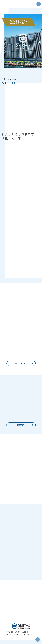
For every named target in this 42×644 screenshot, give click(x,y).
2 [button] (40, 45)
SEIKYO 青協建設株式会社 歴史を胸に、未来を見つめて (13, 4)
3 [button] (40, 48)
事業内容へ (21, 425)
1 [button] (40, 42)
